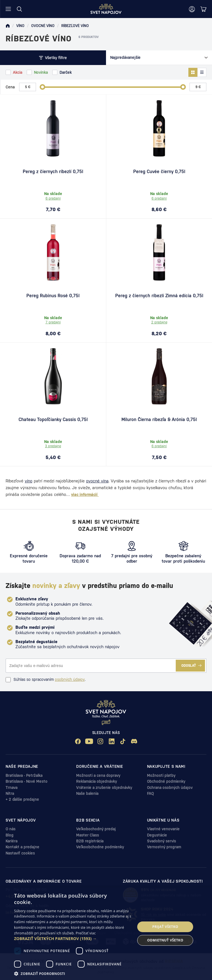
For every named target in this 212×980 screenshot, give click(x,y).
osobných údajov (70, 679)
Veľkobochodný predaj (96, 829)
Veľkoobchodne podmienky (100, 847)
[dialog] (106, 934)
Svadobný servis (162, 841)
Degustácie (157, 835)
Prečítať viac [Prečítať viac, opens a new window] (86, 933)
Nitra (10, 793)
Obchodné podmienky (166, 781)
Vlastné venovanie (163, 829)
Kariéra (12, 841)
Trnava (12, 787)
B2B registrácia (90, 841)
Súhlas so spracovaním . (46, 680)
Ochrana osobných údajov (170, 787)
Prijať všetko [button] (165, 927)
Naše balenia (87, 793)
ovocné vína (97, 481)
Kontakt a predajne (22, 847)
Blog (10, 835)
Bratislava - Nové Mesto (27, 781)
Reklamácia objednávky (97, 781)
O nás (11, 829)
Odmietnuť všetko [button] (165, 940)
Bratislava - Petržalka (24, 775)
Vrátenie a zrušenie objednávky (104, 787)
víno (29, 481)
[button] (73, 939)
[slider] (42, 87)
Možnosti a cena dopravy (98, 775)
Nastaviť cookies (20, 853)
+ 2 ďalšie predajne (22, 799)
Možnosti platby (161, 775)
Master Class (88, 835)
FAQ (150, 793)
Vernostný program (164, 847)
